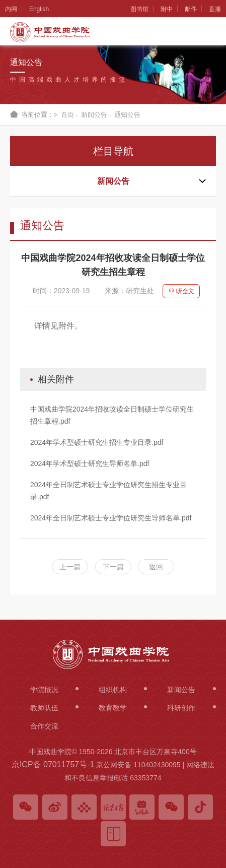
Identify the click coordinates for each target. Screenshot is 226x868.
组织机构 (113, 690)
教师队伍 (44, 708)
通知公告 (127, 115)
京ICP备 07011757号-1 (53, 764)
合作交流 (44, 726)
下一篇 (113, 567)
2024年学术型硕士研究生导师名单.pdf (90, 463)
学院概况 (44, 690)
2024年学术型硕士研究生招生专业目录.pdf (97, 442)
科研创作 (181, 708)
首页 (67, 115)
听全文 (181, 291)
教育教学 (113, 708)
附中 (167, 9)
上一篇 (70, 567)
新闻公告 (94, 115)
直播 (215, 9)
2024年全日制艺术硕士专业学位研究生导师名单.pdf (111, 518)
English (39, 9)
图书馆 (139, 9)
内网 (11, 9)
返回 (156, 567)
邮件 (191, 9)
